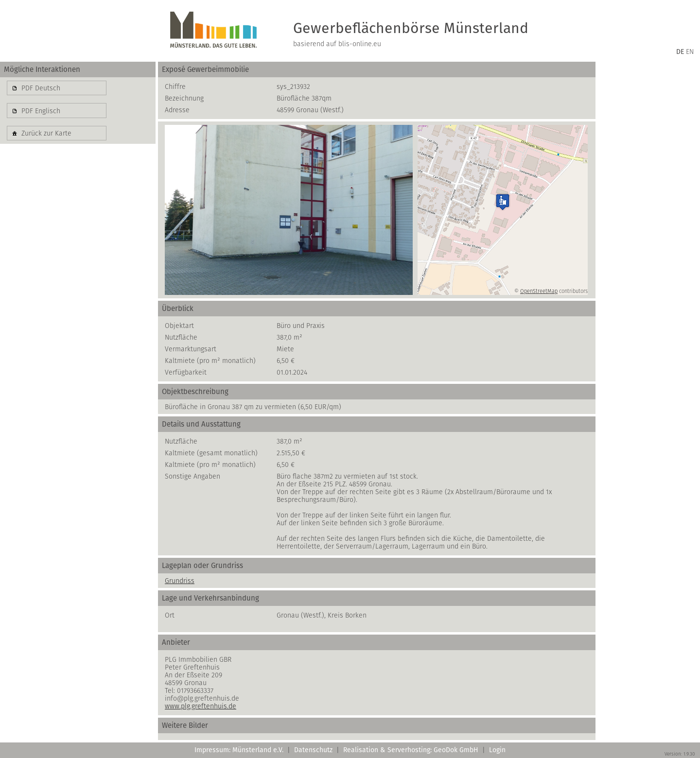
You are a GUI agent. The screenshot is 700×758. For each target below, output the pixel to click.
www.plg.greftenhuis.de (201, 706)
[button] (57, 88)
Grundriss (180, 581)
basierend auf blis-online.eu (337, 44)
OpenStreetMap (539, 291)
